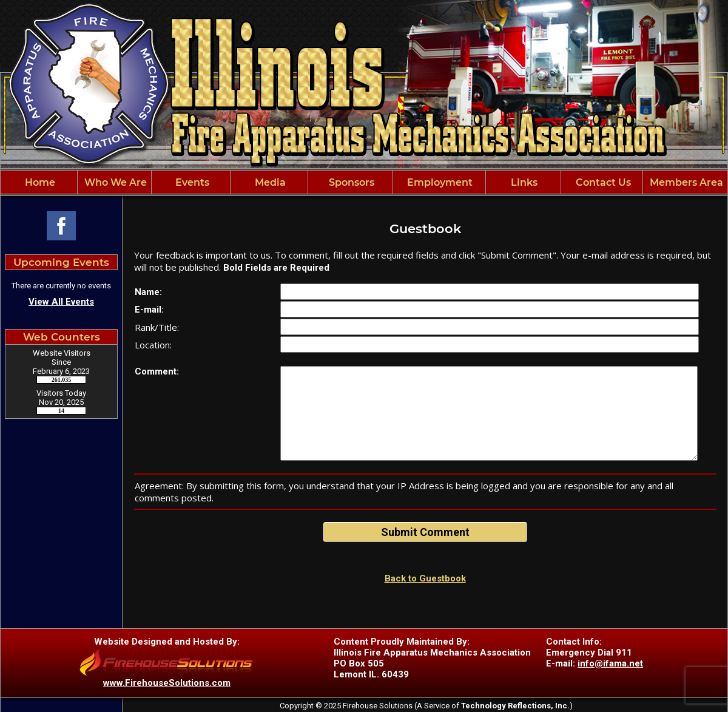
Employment (439, 182)
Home (39, 182)
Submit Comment (425, 532)
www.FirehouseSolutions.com (167, 683)
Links (523, 182)
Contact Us (602, 182)
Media (269, 182)
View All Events (61, 302)
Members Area (685, 182)
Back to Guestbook (425, 578)
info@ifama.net (610, 663)
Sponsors (350, 182)
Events (191, 182)
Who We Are (114, 182)
